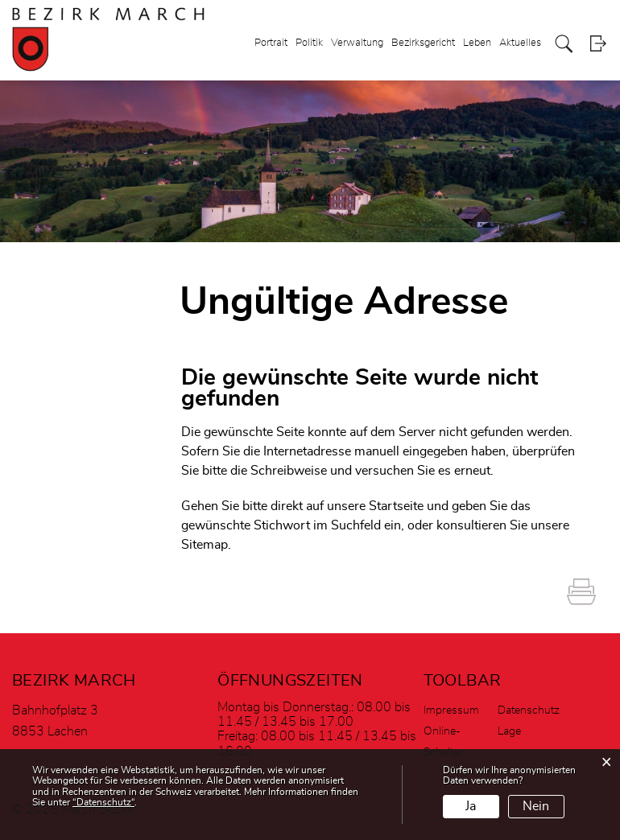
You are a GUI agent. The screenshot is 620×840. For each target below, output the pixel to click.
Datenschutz (529, 710)
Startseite (396, 506)
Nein (536, 806)
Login (598, 44)
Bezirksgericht (423, 43)
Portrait (271, 43)
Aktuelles (520, 43)
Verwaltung (357, 43)
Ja (471, 806)
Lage (509, 731)
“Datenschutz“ (103, 802)
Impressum (451, 710)
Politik (309, 43)
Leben (477, 43)
